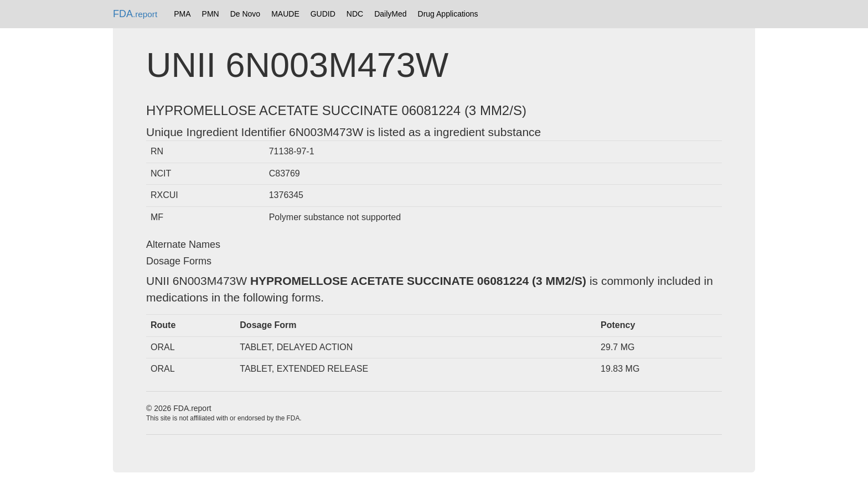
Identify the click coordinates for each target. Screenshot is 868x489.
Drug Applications (448, 14)
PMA (182, 14)
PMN (211, 14)
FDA (135, 14)
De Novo (245, 14)
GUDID (323, 14)
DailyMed (390, 14)
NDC (355, 14)
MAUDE (285, 14)
